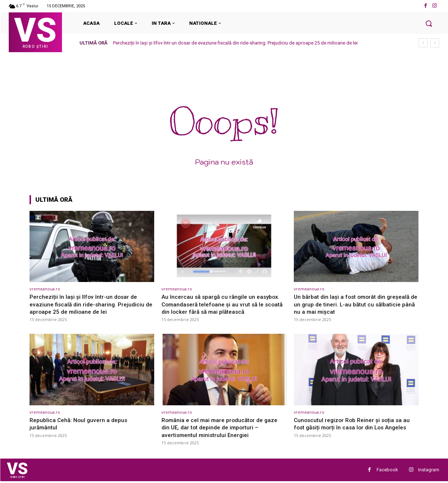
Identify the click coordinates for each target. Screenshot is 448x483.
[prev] (423, 43)
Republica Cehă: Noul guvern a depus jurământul (81, 424)
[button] (429, 23)
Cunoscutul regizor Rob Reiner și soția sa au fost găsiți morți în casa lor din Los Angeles (355, 424)
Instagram (429, 470)
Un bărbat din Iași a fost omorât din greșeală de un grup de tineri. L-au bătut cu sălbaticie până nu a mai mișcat (355, 304)
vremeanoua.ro (45, 289)
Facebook (387, 470)
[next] (435, 43)
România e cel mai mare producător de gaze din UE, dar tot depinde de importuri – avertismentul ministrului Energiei (223, 427)
